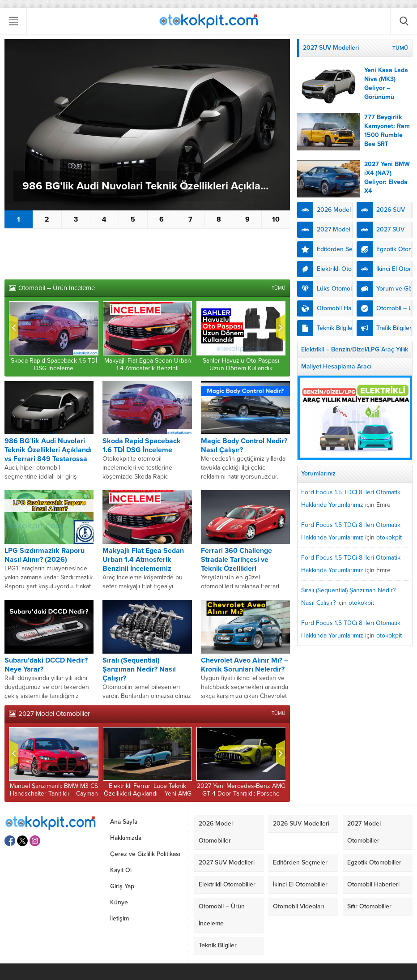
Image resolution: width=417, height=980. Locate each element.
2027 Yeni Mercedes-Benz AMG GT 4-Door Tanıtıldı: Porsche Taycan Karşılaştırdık (241, 794)
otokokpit (389, 537)
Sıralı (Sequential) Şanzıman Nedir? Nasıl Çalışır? (139, 669)
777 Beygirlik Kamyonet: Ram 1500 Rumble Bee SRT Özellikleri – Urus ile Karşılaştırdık (387, 144)
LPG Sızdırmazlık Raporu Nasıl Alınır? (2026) (45, 555)
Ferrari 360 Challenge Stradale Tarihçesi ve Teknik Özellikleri (236, 560)
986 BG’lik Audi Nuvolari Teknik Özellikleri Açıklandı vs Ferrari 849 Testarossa (152, 186)
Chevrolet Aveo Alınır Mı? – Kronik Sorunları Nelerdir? (245, 665)
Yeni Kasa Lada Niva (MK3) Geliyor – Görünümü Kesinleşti (386, 88)
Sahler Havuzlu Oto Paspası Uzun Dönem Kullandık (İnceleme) (241, 368)
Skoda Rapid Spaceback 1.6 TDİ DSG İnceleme (54, 364)
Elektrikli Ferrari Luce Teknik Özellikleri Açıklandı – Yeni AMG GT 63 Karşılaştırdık (148, 794)
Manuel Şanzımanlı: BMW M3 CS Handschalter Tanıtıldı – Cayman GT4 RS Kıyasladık (54, 794)
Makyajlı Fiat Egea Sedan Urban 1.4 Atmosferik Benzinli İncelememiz (148, 368)
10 (276, 219)
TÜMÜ (279, 288)
